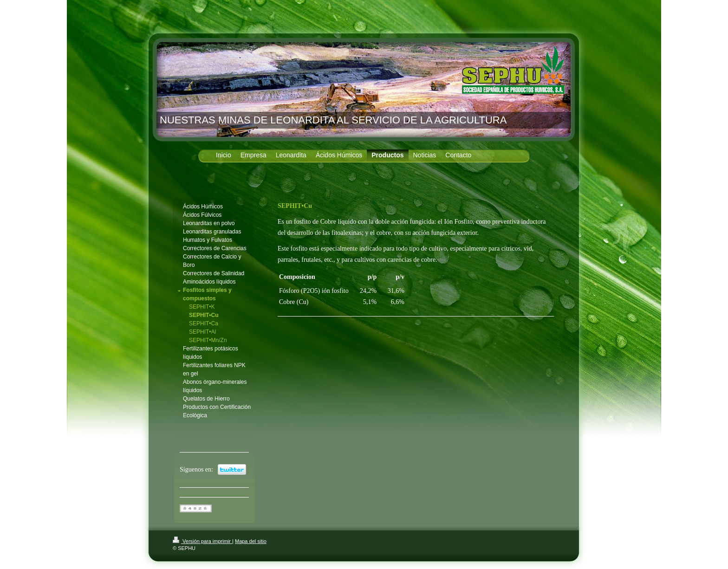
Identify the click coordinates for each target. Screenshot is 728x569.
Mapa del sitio (251, 541)
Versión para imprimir (202, 541)
